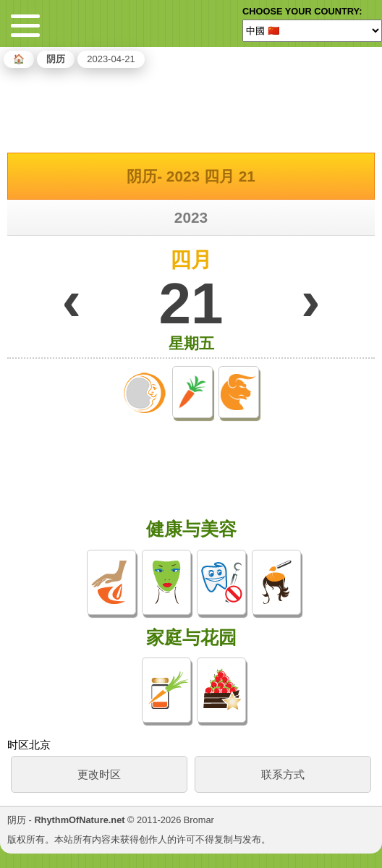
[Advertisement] (191, 108)
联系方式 (283, 774)
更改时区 (99, 774)
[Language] (312, 30)
